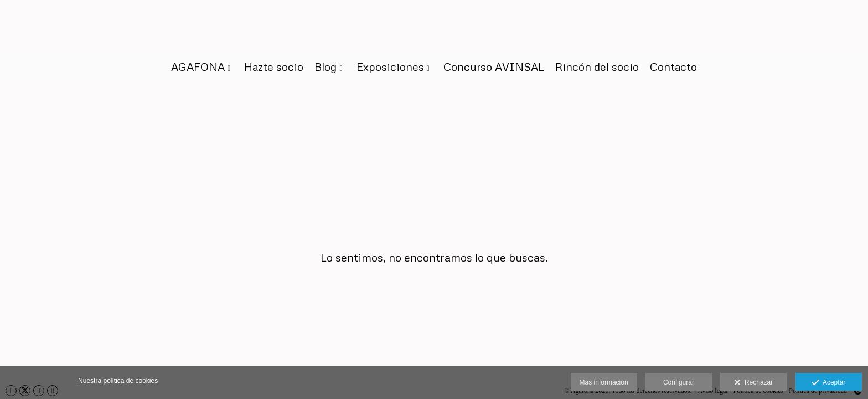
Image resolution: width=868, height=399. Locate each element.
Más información (604, 382)
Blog (325, 66)
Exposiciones (390, 66)
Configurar (679, 382)
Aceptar (828, 383)
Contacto (673, 66)
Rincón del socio (597, 66)
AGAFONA (198, 66)
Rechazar (753, 383)
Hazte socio (274, 66)
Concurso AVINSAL (494, 66)
